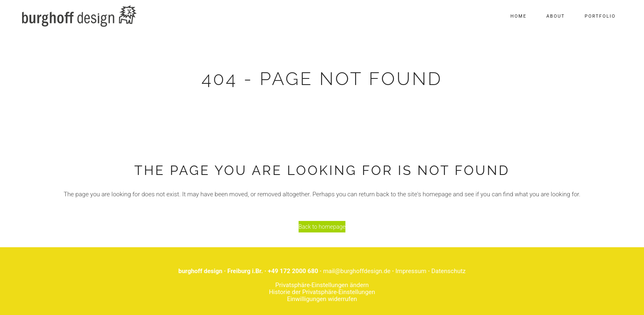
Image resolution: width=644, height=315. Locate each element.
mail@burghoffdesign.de (357, 271)
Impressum (411, 271)
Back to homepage (322, 227)
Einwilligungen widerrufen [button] (322, 299)
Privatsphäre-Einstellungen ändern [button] (322, 285)
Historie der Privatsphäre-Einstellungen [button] (322, 292)
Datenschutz (448, 271)
